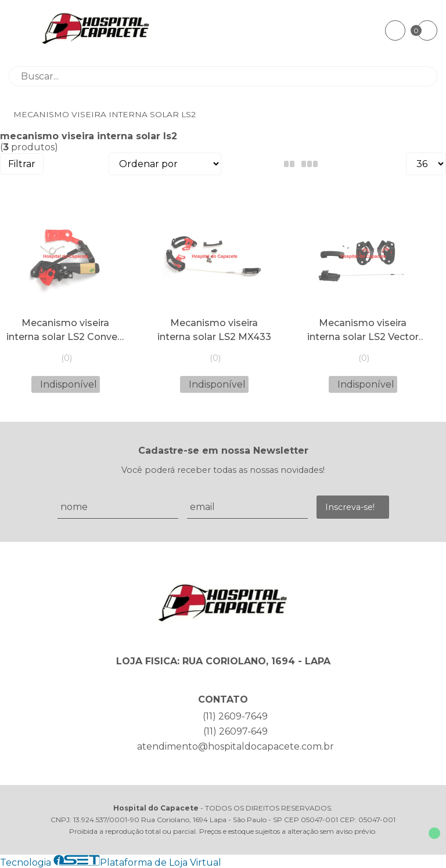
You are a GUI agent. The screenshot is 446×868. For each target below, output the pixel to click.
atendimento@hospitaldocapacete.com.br (235, 746)
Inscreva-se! (350, 507)
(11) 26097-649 (235, 731)
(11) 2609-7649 (235, 716)
